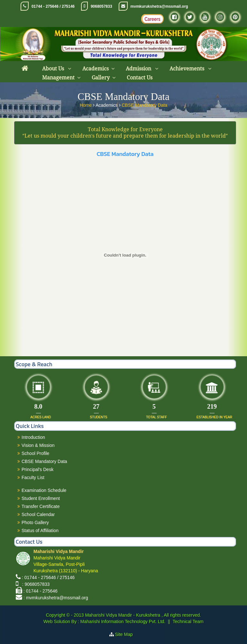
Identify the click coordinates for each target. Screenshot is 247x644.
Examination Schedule (44, 490)
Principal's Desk (37, 469)
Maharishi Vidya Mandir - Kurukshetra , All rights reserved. (143, 615)
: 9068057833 (35, 584)
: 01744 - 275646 (41, 591)
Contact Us (140, 78)
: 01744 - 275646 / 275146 (48, 577)
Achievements (188, 69)
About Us (54, 69)
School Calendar (38, 514)
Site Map (127, 634)
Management (58, 78)
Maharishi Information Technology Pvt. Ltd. (122, 621)
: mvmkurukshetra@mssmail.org (56, 598)
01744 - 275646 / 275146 (53, 6)
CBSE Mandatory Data (144, 104)
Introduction (33, 437)
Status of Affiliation (40, 531)
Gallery (101, 78)
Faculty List (33, 477)
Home (86, 104)
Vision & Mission (38, 445)
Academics (96, 69)
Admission (139, 69)
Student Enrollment (41, 498)
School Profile (35, 453)
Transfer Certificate (41, 506)
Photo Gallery (35, 522)
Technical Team (188, 621)
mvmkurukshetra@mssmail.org (159, 6)
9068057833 (101, 6)
